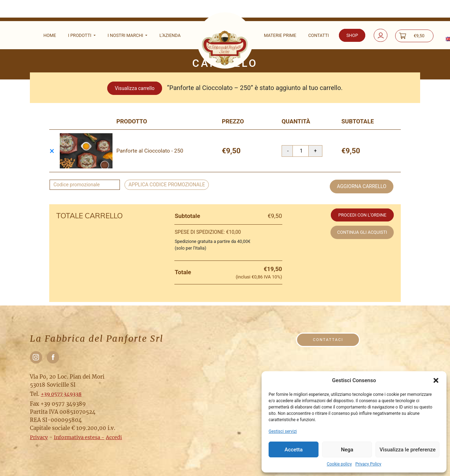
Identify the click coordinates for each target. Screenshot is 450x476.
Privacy (39, 437)
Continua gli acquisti (362, 232)
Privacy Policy (368, 464)
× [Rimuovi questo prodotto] (52, 151)
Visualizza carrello (134, 88)
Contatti (319, 35)
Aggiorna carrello (362, 186)
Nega (347, 450)
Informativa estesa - (79, 437)
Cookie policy (339, 464)
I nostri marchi (126, 35)
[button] (436, 380)
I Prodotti (80, 35)
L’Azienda (170, 35)
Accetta (294, 450)
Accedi (114, 437)
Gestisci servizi (283, 431)
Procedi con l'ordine (362, 215)
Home (50, 35)
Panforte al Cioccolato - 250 (150, 151)
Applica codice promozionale (167, 185)
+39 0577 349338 (61, 394)
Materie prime (280, 35)
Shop (352, 35)
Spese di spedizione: (208, 232)
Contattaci (328, 340)
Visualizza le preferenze (407, 450)
